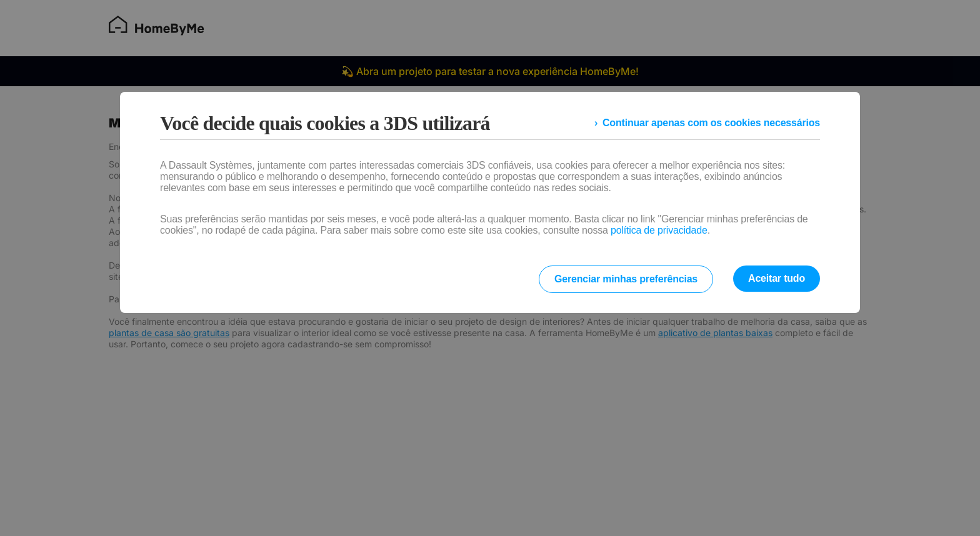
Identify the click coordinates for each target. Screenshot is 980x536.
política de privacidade (659, 230)
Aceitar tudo (777, 278)
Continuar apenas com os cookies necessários (711, 123)
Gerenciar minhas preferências (626, 279)
